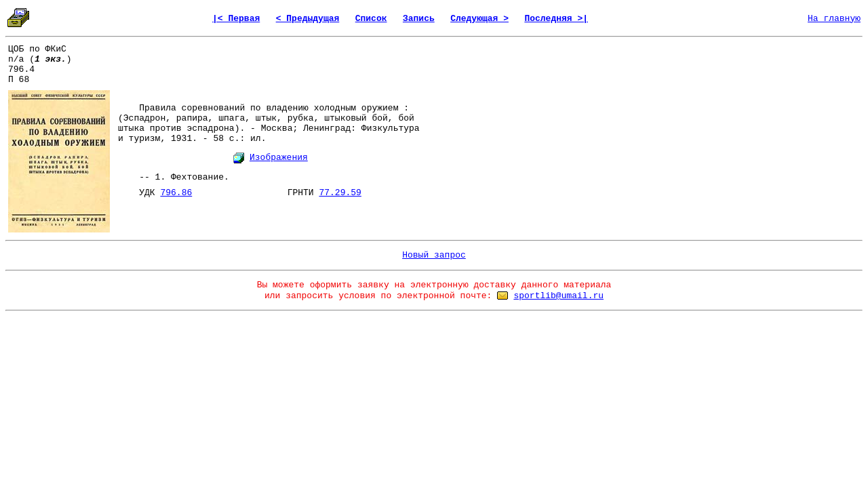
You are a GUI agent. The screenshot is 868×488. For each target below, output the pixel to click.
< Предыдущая (308, 19)
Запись (419, 19)
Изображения (279, 158)
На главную (834, 19)
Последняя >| (556, 19)
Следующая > (479, 19)
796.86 (176, 193)
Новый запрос (434, 255)
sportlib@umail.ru (558, 296)
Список (371, 19)
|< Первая (236, 19)
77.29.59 (340, 193)
